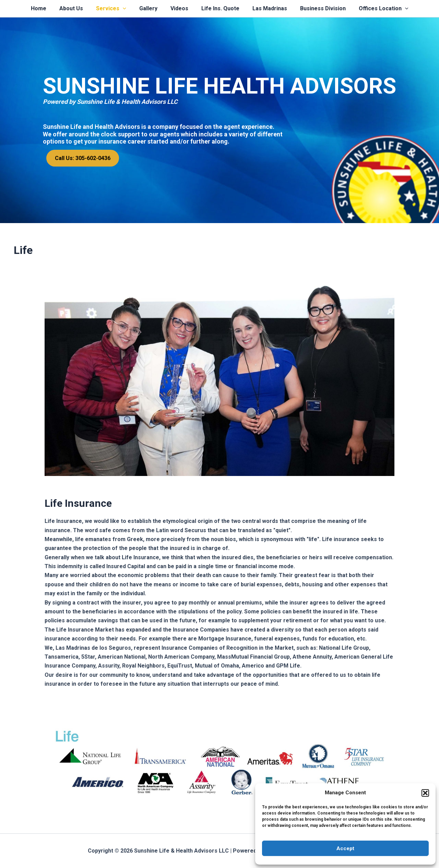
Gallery (150, 8)
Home (47, 8)
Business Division (317, 8)
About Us (77, 8)
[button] (425, 793)
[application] (127, 9)
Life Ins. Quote (218, 8)
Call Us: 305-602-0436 (83, 158)
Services (115, 9)
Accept (345, 848)
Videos (179, 8)
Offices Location (375, 9)
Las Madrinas (266, 8)
